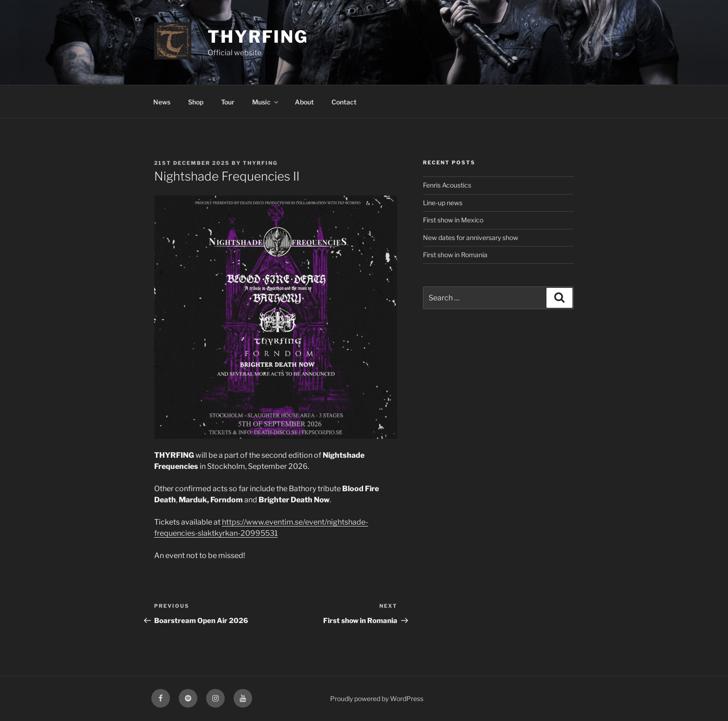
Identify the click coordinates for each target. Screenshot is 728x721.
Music (266, 102)
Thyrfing (258, 37)
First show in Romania (455, 255)
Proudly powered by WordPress (377, 698)
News (162, 102)
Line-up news (443, 203)
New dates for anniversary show (471, 237)
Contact (344, 102)
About (304, 102)
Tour (228, 102)
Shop (196, 102)
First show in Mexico (453, 220)
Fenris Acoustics (447, 185)
